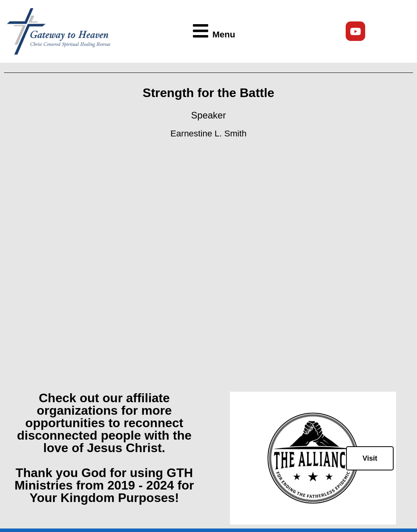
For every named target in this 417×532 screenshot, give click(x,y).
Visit (370, 458)
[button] (212, 31)
